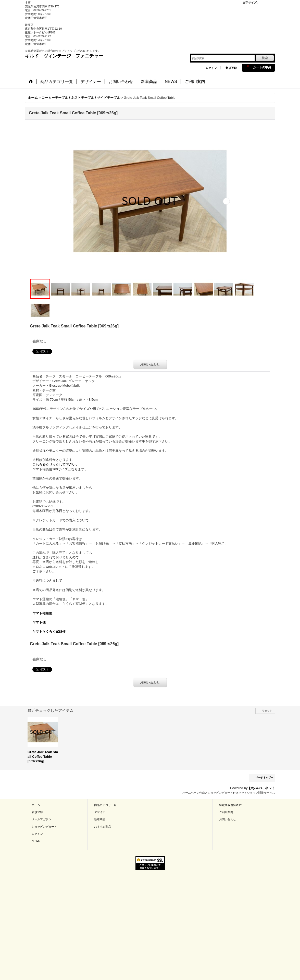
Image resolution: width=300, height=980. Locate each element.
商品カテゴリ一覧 (105, 805)
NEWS (36, 841)
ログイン (211, 68)
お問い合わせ (150, 364)
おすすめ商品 (103, 827)
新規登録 (231, 68)
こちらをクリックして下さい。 (56, 465)
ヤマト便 (39, 622)
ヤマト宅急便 (42, 613)
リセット (267, 711)
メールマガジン (41, 819)
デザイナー (101, 812)
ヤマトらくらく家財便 (49, 632)
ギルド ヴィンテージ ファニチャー (64, 56)
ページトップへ (265, 777)
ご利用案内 (226, 812)
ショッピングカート (44, 827)
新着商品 (100, 819)
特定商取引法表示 (230, 805)
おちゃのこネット (262, 788)
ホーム (36, 805)
